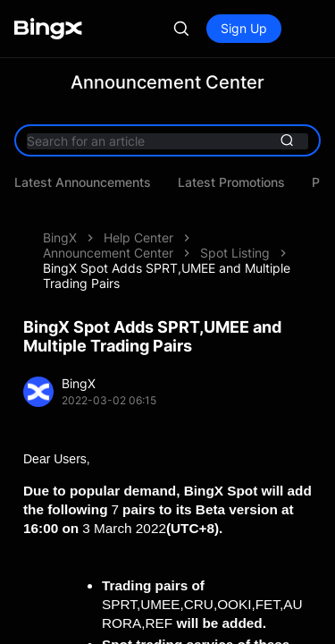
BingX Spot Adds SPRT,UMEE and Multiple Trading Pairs (167, 233)
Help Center (138, 211)
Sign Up (244, 28)
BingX (60, 211)
